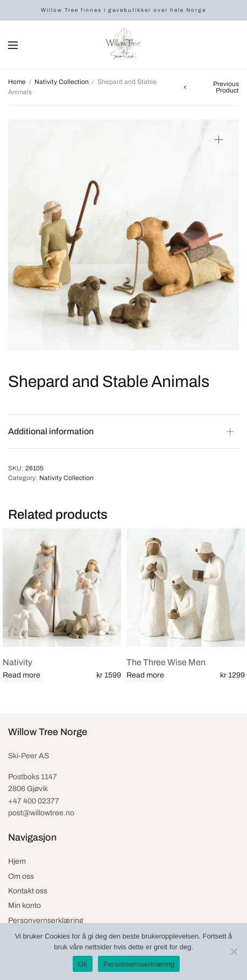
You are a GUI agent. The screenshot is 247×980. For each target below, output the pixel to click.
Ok (83, 964)
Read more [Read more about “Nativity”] (22, 675)
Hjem (17, 861)
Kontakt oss (28, 891)
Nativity (17, 662)
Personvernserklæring (46, 921)
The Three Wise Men (166, 662)
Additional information (51, 431)
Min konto (24, 905)
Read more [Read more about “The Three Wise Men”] (145, 675)
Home (17, 82)
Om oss (21, 876)
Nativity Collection (62, 82)
